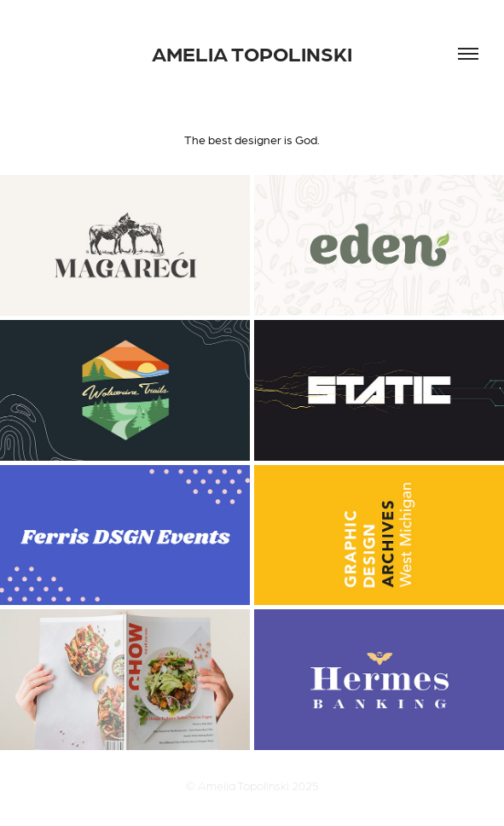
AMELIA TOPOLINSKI (252, 53)
